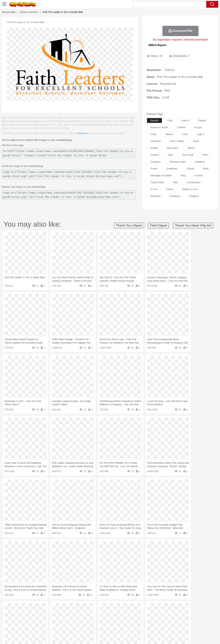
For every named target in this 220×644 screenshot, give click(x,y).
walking (98, 618)
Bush (151, 607)
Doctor (76, 618)
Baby (29, 618)
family (44, 618)
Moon (115, 607)
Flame (79, 607)
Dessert (39, 628)
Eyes (90, 618)
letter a (185, 120)
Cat (50, 612)
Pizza (131, 628)
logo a (201, 134)
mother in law (190, 189)
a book (190, 169)
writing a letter (178, 162)
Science (132, 623)
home (107, 618)
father (133, 618)
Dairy (31, 628)
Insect (130, 612)
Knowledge (112, 623)
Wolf (192, 612)
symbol (154, 120)
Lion (137, 612)
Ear (83, 618)
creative (155, 155)
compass (155, 162)
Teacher (33, 623)
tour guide (188, 155)
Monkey (145, 612)
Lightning (106, 607)
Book (41, 623)
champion (175, 196)
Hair (114, 618)
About (147, 637)
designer (194, 196)
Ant (21, 612)
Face (148, 618)
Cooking (156, 628)
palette (202, 120)
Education (81, 623)
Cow (65, 612)
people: (13, 617)
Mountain (134, 607)
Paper (141, 623)
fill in (205, 155)
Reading (62, 623)
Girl (120, 618)
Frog (110, 612)
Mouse (154, 612)
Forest (173, 607)
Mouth (141, 618)
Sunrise (124, 607)
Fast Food (57, 628)
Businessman (65, 618)
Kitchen (114, 628)
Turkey (185, 612)
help (183, 175)
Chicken (57, 612)
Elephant (95, 612)
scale (196, 141)
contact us (82, 133)
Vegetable (104, 628)
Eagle (86, 612)
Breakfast (22, 628)
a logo (198, 127)
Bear (27, 612)
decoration (173, 148)
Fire (72, 607)
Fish (103, 612)
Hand (164, 618)
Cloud (158, 607)
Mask (22, 618)
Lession (180, 623)
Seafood (93, 628)
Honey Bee (119, 612)
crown (154, 169)
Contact (181, 637)
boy (126, 618)
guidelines (172, 169)
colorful (181, 127)
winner (169, 134)
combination (194, 182)
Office (149, 623)
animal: (13, 612)
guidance (200, 162)
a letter (199, 175)
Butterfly (42, 612)
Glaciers (88, 607)
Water (143, 607)
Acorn (22, 607)
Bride (36, 618)
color (185, 134)
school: (13, 623)
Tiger (177, 612)
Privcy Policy (169, 637)
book (206, 169)
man (171, 155)
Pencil (71, 623)
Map (103, 623)
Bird (34, 612)
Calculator (169, 623)
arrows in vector (159, 127)
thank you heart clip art (193, 225)
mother (53, 618)
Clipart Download (29, 12)
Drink (48, 628)
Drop (166, 607)
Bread (147, 628)
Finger (156, 618)
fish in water (177, 141)
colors (170, 189)
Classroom (51, 623)
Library (123, 623)
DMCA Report (157, 45)
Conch (57, 607)
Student (23, 623)
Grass (97, 607)
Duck (78, 612)
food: (12, 628)
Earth (65, 607)
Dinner (123, 628)
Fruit (66, 628)
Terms (156, 637)
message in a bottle (161, 175)
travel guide (157, 182)
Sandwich (82, 628)
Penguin (168, 612)
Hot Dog (166, 628)
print (170, 120)
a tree (154, 189)
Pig (161, 612)
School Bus (93, 623)
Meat (73, 628)
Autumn (31, 607)
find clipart (158, 225)
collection (156, 141)
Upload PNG (205, 637)
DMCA (192, 637)
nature (191, 148)
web (176, 182)
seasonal (155, 196)
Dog (72, 612)
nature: (13, 607)
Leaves (40, 607)
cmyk (153, 134)
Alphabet (158, 623)
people (154, 148)
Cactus (49, 607)
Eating (139, 628)
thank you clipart (129, 225)
